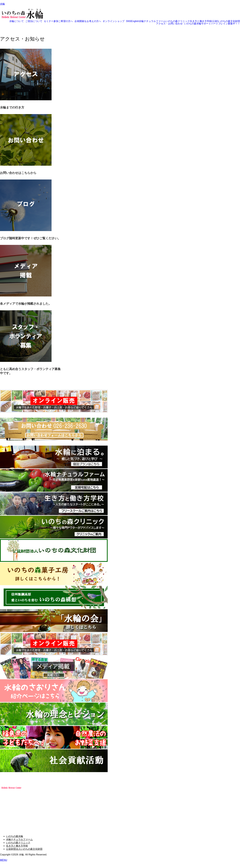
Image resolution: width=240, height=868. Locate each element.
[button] (17, 21)
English (135, 21)
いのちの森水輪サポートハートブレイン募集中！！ (212, 24)
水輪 (2, 4)
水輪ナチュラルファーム (152, 21)
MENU (4, 860)
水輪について (17, 21)
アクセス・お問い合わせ (169, 24)
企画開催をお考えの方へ (88, 21)
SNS (128, 21)
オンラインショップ (114, 21)
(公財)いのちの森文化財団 (226, 21)
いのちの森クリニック (178, 21)
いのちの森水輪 (15, 836)
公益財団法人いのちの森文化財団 (24, 849)
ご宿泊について (34, 21)
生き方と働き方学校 (201, 21)
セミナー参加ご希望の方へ (58, 21)
